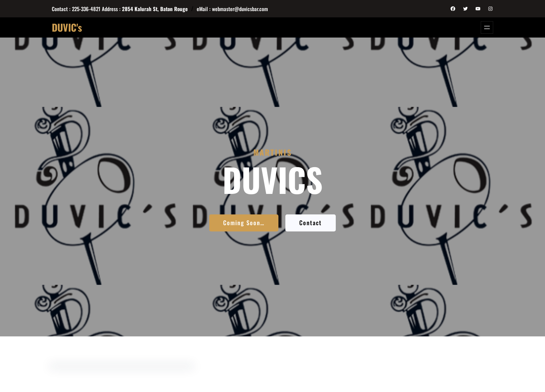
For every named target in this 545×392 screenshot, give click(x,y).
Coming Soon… (244, 223)
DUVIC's (67, 27)
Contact (311, 223)
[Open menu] (487, 27)
